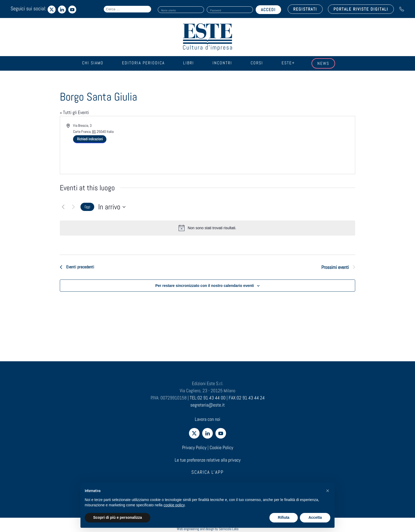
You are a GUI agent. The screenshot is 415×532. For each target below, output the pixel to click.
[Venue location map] (281, 142)
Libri (189, 63)
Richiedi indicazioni (90, 139)
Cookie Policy (221, 447)
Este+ (288, 63)
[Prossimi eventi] (73, 207)
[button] (328, 491)
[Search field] (127, 9)
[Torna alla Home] (207, 37)
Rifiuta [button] (284, 517)
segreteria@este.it (207, 405)
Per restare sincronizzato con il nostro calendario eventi (205, 286)
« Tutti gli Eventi (74, 112)
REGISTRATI (305, 9)
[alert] (207, 228)
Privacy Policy (194, 447)
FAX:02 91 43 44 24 (247, 398)
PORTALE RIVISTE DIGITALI (361, 9)
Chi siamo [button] (93, 63)
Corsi (257, 63)
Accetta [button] (315, 517)
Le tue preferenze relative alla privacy (208, 460)
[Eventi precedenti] (63, 207)
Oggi (87, 207)
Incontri (222, 63)
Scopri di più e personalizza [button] (118, 517)
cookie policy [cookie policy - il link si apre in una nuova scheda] (174, 505)
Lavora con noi (207, 419)
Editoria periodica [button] (143, 63)
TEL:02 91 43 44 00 (208, 398)
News (323, 63)
